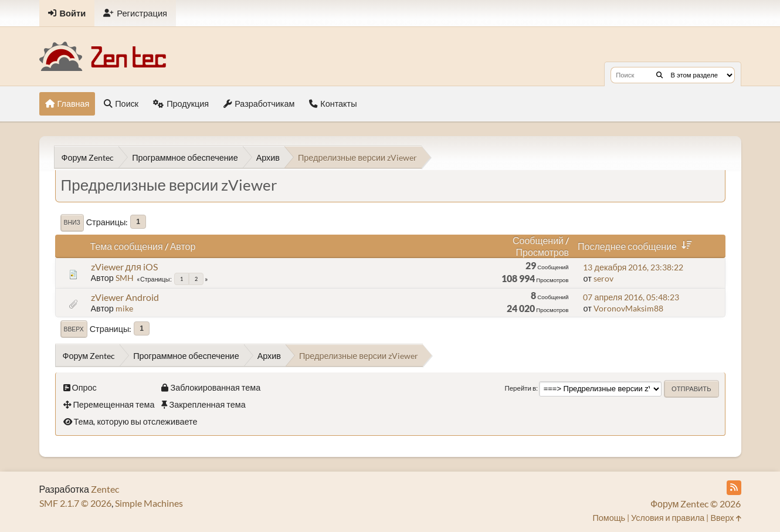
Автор (183, 246)
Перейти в (520, 388)
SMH (125, 278)
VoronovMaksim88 (628, 308)
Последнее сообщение (637, 246)
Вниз (72, 222)
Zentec (105, 489)
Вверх (74, 329)
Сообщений (538, 240)
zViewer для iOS (124, 267)
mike (124, 308)
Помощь (609, 518)
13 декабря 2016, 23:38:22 (633, 267)
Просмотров (542, 252)
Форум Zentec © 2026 (696, 504)
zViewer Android (125, 297)
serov (603, 278)
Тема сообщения (127, 246)
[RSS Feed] (734, 488)
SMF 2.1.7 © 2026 (75, 503)
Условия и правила (668, 518)
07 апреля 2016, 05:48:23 (631, 297)
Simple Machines (149, 503)
